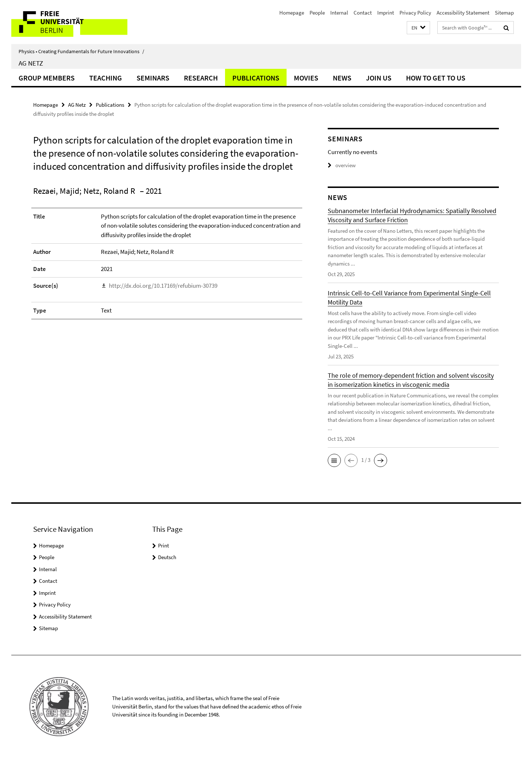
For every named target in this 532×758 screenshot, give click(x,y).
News (342, 78)
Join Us (379, 78)
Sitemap (504, 13)
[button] (418, 28)
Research (201, 78)
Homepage (292, 13)
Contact (363, 13)
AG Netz (31, 63)
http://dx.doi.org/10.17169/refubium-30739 (163, 286)
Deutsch (167, 557)
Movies (306, 78)
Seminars (153, 78)
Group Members (47, 78)
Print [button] (163, 545)
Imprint (386, 13)
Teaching (106, 78)
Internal (339, 13)
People (317, 13)
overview (342, 165)
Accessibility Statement (463, 13)
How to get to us (436, 78)
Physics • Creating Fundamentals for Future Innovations (81, 51)
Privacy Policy (415, 13)
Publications (256, 78)
